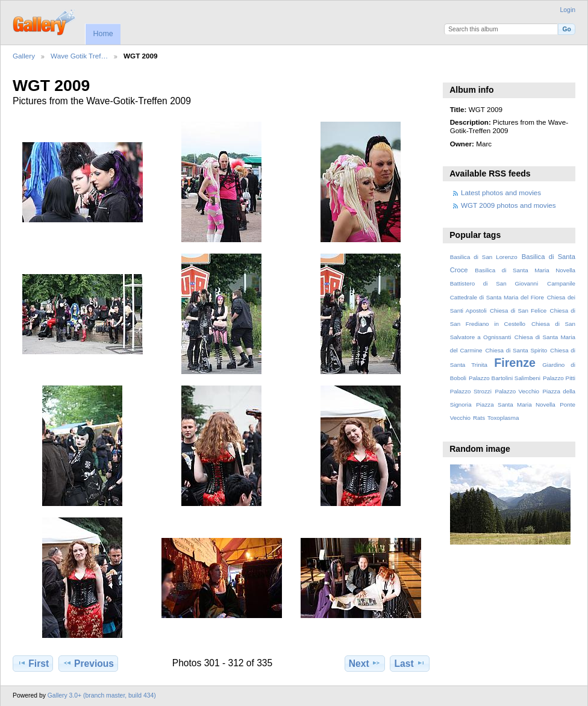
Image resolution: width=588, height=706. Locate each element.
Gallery (24, 56)
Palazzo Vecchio (517, 391)
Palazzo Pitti (559, 378)
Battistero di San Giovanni (494, 283)
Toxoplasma (503, 418)
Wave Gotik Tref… (79, 56)
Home (103, 34)
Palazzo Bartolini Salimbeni (505, 378)
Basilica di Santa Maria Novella (525, 270)
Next (365, 663)
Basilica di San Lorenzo (484, 257)
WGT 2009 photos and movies (508, 205)
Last (410, 663)
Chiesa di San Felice (518, 311)
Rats (479, 418)
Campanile (561, 283)
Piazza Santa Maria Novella (516, 405)
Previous (88, 663)
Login (568, 10)
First (33, 663)
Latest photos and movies (501, 192)
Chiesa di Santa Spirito (516, 350)
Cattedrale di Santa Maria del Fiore (497, 297)
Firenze (515, 363)
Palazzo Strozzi (471, 391)
